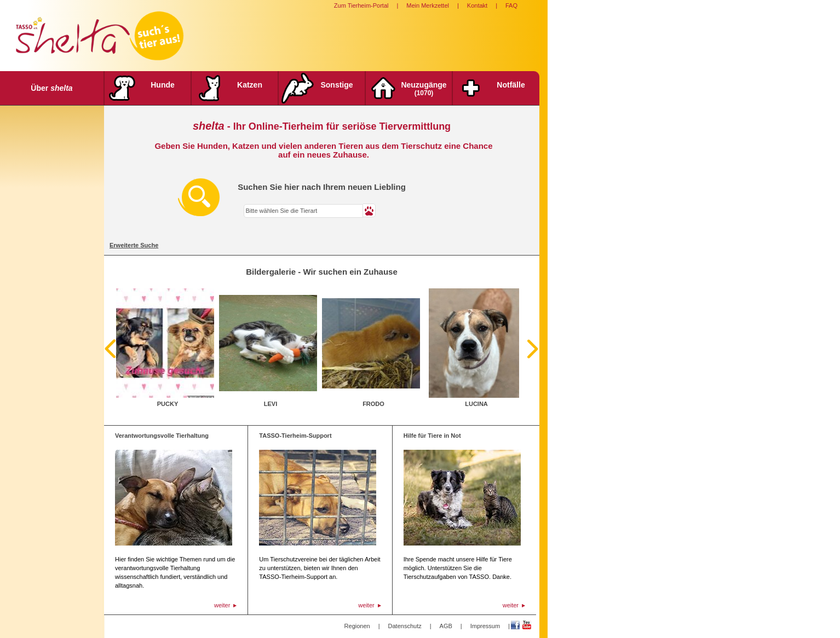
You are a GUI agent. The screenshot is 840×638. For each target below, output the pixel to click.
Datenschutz (405, 626)
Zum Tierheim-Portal (361, 5)
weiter (222, 605)
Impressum (485, 626)
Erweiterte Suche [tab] (134, 245)
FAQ (511, 5)
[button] (369, 210)
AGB (446, 626)
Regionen (357, 626)
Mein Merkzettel (428, 5)
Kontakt (477, 5)
